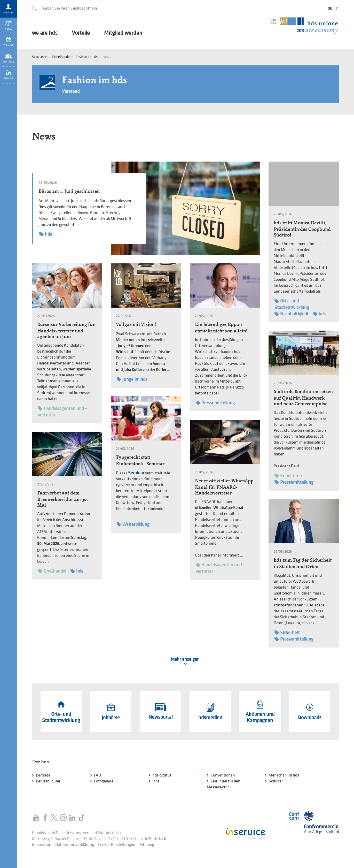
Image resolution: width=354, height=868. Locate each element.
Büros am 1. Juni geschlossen (69, 191)
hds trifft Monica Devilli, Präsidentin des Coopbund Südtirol (302, 229)
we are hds (45, 33)
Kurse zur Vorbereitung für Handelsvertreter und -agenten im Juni (66, 330)
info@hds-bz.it (154, 839)
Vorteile (81, 33)
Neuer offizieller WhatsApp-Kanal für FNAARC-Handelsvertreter (225, 487)
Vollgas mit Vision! (136, 324)
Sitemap (147, 845)
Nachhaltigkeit (292, 314)
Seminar (136, 473)
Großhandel (52, 571)
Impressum (42, 845)
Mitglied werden (123, 33)
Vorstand (71, 91)
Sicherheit (287, 633)
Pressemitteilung (215, 403)
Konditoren (288, 476)
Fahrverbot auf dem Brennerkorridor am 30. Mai (62, 499)
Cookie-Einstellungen (117, 845)
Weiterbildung (133, 524)
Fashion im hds (87, 57)
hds (46, 234)
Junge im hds (132, 379)
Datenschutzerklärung (75, 845)
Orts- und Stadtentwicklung (292, 304)
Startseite (39, 57)
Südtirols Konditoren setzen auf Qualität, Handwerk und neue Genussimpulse (303, 398)
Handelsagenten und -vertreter (62, 412)
